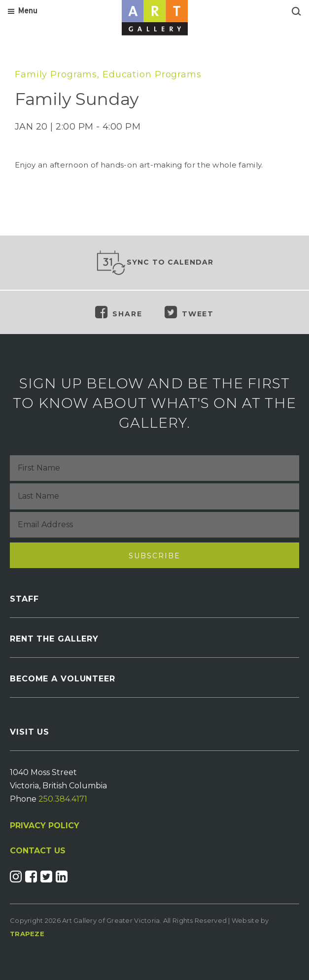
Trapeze (27, 934)
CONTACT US (38, 851)
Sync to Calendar (155, 263)
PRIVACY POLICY (45, 826)
